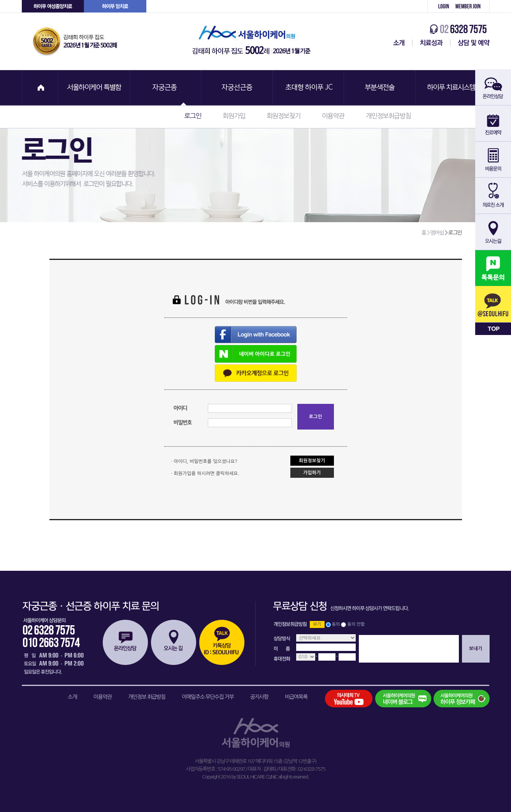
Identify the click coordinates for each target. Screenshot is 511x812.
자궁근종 (166, 88)
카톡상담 (222, 642)
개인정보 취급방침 (147, 697)
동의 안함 (356, 624)
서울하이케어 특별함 (94, 88)
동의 (336, 624)
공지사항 (259, 697)
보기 (317, 624)
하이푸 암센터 (115, 6)
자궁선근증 (237, 88)
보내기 (476, 649)
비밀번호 (183, 423)
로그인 (439, 6)
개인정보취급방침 (388, 116)
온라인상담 (125, 642)
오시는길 (174, 642)
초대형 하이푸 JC (309, 88)
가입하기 (312, 473)
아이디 (180, 408)
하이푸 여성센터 (53, 6)
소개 (72, 697)
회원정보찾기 (284, 116)
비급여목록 (296, 697)
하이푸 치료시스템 (452, 88)
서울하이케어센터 (397, 43)
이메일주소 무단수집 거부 (208, 697)
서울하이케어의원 (254, 41)
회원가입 (471, 6)
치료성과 (431, 43)
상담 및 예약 (470, 43)
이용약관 (333, 116)
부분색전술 (381, 88)
